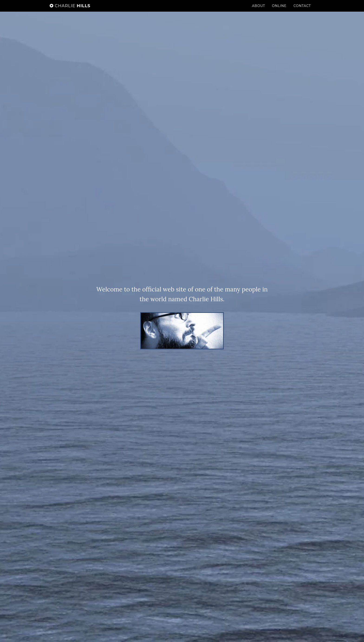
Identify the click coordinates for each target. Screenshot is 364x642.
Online (279, 10)
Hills (70, 10)
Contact (302, 10)
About (259, 10)
